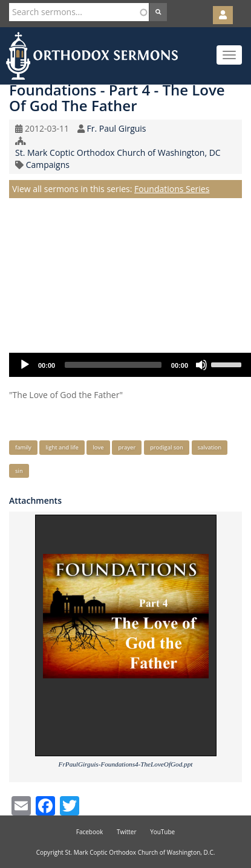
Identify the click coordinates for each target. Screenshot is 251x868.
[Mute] (201, 365)
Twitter (127, 832)
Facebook (90, 832)
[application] (130, 365)
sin (19, 471)
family (23, 447)
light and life (62, 447)
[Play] (25, 365)
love (98, 447)
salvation (210, 447)
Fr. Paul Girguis (116, 128)
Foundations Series (172, 189)
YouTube (162, 832)
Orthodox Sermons (92, 56)
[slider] (113, 365)
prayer (127, 447)
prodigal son (167, 447)
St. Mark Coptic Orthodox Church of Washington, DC (118, 153)
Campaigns (48, 165)
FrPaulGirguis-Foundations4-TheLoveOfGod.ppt (126, 764)
